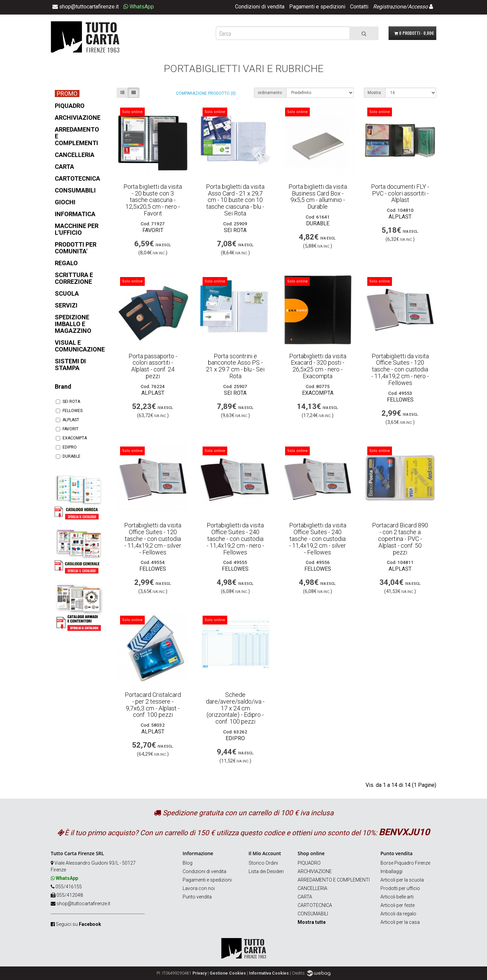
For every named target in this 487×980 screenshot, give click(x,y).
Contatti (359, 7)
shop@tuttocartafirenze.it (83, 904)
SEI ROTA (68, 402)
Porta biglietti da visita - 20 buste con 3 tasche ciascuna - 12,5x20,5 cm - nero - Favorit (153, 200)
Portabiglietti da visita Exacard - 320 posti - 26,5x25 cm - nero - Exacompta (318, 366)
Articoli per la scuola (402, 880)
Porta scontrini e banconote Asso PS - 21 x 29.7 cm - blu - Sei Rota (235, 366)
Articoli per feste (398, 905)
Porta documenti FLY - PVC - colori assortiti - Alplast (400, 193)
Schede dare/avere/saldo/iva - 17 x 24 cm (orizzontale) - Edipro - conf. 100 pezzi (235, 708)
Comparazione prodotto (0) (206, 93)
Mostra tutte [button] (312, 922)
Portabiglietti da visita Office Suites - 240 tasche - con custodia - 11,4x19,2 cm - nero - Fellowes (235, 539)
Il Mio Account (265, 853)
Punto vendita (197, 897)
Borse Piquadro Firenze (405, 863)
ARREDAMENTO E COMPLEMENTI (334, 880)
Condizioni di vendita (260, 7)
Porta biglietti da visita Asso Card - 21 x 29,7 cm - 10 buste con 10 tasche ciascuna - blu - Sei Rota (235, 200)
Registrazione (389, 7)
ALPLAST (67, 420)
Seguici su (78, 924)
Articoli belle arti (397, 897)
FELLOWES (69, 411)
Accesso (418, 7)
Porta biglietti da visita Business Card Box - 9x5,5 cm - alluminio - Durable (318, 197)
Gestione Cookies (228, 973)
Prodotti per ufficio (400, 888)
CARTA (305, 897)
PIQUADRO (309, 863)
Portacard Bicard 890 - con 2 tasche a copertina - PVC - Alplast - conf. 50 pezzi (400, 539)
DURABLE (68, 456)
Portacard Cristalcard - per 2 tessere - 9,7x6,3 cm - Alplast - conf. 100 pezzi (153, 705)
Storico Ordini (263, 863)
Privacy (200, 973)
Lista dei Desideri (266, 871)
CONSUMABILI (313, 914)
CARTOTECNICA (315, 905)
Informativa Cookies (269, 973)
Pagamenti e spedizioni (317, 7)
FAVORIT (67, 429)
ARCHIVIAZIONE (315, 871)
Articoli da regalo (398, 914)
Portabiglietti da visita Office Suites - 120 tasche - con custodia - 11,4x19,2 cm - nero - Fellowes (400, 369)
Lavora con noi (199, 888)
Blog (188, 863)
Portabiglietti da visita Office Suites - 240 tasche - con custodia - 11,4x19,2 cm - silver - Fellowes (318, 539)
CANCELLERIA (312, 888)
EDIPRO (66, 447)
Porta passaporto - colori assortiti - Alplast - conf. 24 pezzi (153, 366)
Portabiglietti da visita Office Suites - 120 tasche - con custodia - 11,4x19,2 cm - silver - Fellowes (153, 539)
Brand (63, 386)
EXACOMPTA (71, 438)
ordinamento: (270, 93)
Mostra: (375, 93)
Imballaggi (391, 871)
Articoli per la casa (400, 922)
